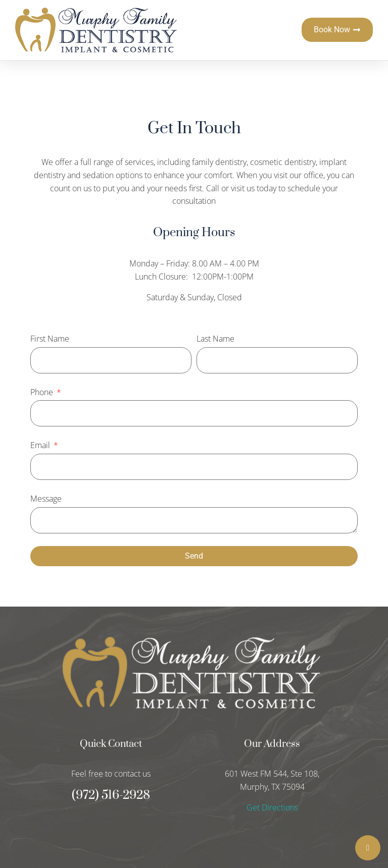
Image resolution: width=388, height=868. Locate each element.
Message (46, 499)
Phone (43, 392)
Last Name (215, 339)
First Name (50, 339)
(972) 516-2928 (111, 795)
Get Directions (272, 807)
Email (41, 445)
